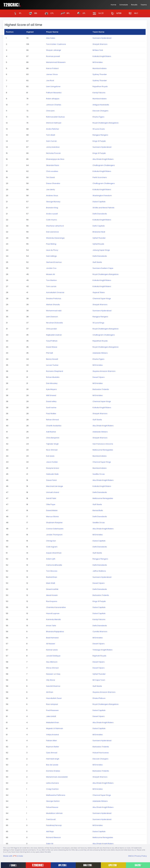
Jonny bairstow (53, 147)
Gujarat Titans (99, 292)
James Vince (52, 74)
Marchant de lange (55, 486)
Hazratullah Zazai (54, 698)
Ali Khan (50, 692)
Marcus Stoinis (52, 517)
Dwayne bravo (53, 468)
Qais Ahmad (52, 753)
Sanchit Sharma (53, 686)
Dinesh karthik (52, 589)
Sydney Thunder (100, 74)
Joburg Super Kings (101, 250)
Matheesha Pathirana (56, 795)
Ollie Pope (51, 504)
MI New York (98, 50)
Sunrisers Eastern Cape (103, 268)
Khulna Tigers (98, 117)
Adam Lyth (51, 559)
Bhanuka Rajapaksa (55, 632)
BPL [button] (64, 13)
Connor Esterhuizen (55, 529)
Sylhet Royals (98, 244)
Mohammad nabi (54, 311)
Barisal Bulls (98, 510)
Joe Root (50, 80)
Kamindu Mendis (53, 619)
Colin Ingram (52, 547)
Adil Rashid (51, 432)
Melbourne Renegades (103, 450)
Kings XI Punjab (99, 141)
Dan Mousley (52, 383)
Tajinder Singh (52, 444)
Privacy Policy (141, 856)
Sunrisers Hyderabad (102, 38)
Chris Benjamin (53, 438)
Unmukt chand (53, 492)
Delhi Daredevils (100, 214)
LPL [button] (80, 13)
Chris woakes (52, 171)
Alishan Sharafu (53, 305)
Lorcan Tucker (52, 365)
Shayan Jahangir (54, 50)
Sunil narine (51, 408)
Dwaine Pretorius (54, 299)
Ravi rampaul (52, 704)
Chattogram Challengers (104, 165)
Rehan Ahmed (52, 420)
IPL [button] (17, 13)
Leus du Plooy (52, 250)
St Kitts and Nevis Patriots (103, 208)
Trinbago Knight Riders (102, 650)
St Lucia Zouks (99, 129)
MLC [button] (133, 13)
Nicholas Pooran (53, 153)
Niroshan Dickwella (55, 323)
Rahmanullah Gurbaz (55, 117)
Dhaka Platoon (99, 698)
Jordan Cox (51, 268)
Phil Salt (49, 353)
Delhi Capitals (99, 226)
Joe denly (50, 190)
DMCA (131, 856)
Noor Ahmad (52, 450)
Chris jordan (52, 329)
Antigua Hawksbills (101, 105)
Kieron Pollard (52, 68)
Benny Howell (52, 359)
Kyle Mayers (51, 389)
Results (134, 5)
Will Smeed (51, 395)
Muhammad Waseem (56, 62)
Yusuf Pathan (52, 341)
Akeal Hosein (52, 595)
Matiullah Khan (53, 722)
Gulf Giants (97, 262)
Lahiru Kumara (52, 783)
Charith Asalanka (54, 426)
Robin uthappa (53, 99)
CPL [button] (48, 13)
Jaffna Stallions (99, 571)
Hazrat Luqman (53, 613)
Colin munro (52, 220)
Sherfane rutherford (55, 226)
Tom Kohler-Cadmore (56, 44)
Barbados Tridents (101, 389)
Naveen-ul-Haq (53, 674)
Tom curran (51, 286)
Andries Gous (52, 195)
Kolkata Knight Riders (102, 56)
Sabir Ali (50, 844)
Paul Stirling (51, 244)
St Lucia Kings (98, 323)
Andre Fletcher (53, 129)
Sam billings (51, 256)
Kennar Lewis (52, 650)
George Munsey (53, 202)
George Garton (53, 801)
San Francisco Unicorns (103, 444)
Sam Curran (51, 141)
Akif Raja (50, 831)
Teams (144, 5)
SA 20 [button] (97, 13)
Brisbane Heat (99, 232)
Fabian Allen (52, 741)
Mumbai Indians (100, 68)
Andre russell (52, 214)
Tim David (50, 177)
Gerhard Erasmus (54, 262)
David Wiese (52, 347)
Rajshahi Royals (99, 656)
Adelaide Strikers (100, 353)
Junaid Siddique (53, 656)
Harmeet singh (53, 759)
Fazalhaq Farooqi (54, 825)
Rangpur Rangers (100, 135)
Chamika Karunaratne (56, 607)
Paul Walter (51, 414)
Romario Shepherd (55, 371)
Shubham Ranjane (54, 523)
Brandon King (52, 208)
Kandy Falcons (99, 93)
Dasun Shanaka (53, 183)
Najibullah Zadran (54, 335)
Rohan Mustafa (53, 377)
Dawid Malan (52, 510)
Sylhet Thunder (99, 238)
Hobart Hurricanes (101, 753)
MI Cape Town (99, 680)
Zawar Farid (51, 480)
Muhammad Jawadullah (57, 777)
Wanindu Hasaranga (55, 238)
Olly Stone (51, 680)
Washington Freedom (102, 195)
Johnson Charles (54, 105)
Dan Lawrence (52, 232)
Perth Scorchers (100, 177)
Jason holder (52, 462)
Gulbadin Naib (52, 474)
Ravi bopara (52, 601)
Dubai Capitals (99, 202)
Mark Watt (51, 583)
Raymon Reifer (53, 747)
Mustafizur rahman (54, 813)
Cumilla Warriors (100, 632)
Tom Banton (51, 280)
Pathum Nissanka (54, 93)
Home (113, 5)
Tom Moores (52, 571)
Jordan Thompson (54, 535)
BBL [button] (32, 13)
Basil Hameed (52, 638)
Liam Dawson (52, 317)
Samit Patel (51, 498)
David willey (51, 401)
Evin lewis (50, 456)
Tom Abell (51, 135)
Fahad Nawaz (52, 807)
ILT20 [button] (115, 13)
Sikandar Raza (53, 165)
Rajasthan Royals (100, 86)
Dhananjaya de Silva (55, 159)
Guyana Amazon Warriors (104, 371)
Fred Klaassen (52, 710)
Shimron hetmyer (54, 123)
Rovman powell (53, 56)
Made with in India (13, 856)
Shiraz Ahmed (52, 668)
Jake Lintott (51, 716)
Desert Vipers (99, 377)
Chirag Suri (51, 541)
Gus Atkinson (52, 662)
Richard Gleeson (53, 837)
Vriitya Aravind (52, 735)
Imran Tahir (51, 626)
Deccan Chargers (100, 111)
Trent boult (51, 819)
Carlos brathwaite (54, 565)
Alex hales (51, 38)
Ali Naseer (51, 644)
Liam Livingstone (53, 86)
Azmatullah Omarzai (55, 292)
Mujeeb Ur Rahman (55, 728)
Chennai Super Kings (102, 299)
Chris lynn (50, 111)
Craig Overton (52, 789)
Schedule (124, 5)
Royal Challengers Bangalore (106, 123)
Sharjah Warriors (100, 44)
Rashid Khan (52, 577)
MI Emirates (98, 62)
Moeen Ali (50, 274)
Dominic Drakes (53, 771)
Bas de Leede (52, 765)
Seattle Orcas (99, 474)
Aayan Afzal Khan (54, 553)
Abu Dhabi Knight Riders (103, 159)
